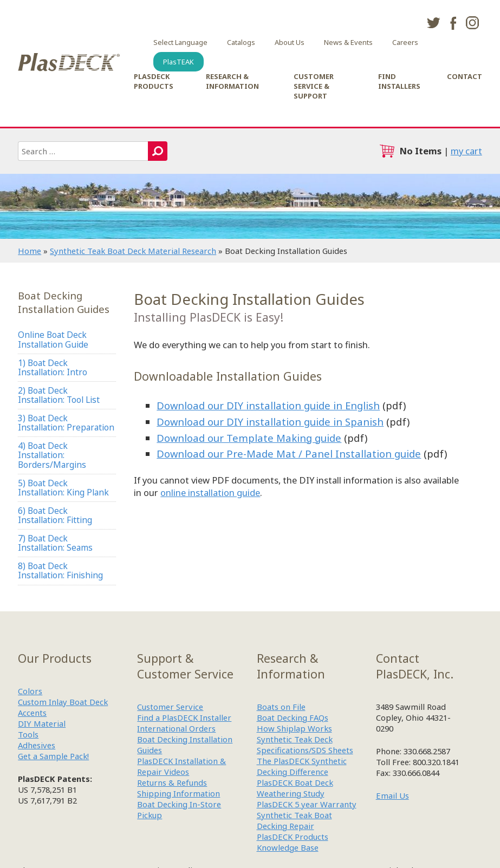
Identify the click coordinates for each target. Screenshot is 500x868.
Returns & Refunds (172, 782)
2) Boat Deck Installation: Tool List (59, 395)
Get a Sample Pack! (53, 756)
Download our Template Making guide (249, 438)
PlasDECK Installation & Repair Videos (181, 766)
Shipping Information (178, 793)
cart (387, 151)
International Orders (176, 728)
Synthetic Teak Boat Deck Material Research (133, 251)
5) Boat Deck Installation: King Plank (63, 488)
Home (30, 251)
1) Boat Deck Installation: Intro (53, 367)
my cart (466, 151)
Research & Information (232, 81)
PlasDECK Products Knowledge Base (293, 842)
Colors (30, 691)
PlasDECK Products (154, 81)
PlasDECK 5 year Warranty (307, 804)
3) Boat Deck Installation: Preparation (66, 423)
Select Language (180, 42)
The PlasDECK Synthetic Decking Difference (302, 766)
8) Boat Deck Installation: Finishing (60, 570)
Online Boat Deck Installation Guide (53, 339)
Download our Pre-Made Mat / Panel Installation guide (289, 453)
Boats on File (281, 707)
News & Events (348, 42)
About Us (290, 42)
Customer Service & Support (314, 86)
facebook (453, 23)
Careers (405, 42)
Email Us (392, 795)
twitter (433, 23)
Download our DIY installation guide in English (268, 405)
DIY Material (42, 723)
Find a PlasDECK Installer (184, 717)
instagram (472, 23)
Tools (28, 734)
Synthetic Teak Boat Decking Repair (294, 820)
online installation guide (210, 492)
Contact (465, 76)
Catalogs (241, 42)
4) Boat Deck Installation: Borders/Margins (52, 455)
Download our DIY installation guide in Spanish (270, 422)
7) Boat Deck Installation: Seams (55, 543)
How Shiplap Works (294, 728)
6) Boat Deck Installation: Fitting (55, 515)
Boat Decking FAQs (293, 717)
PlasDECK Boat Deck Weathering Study (295, 788)
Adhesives (37, 745)
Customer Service (170, 707)
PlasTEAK (178, 62)
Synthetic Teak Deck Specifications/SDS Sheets (305, 745)
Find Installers (399, 81)
